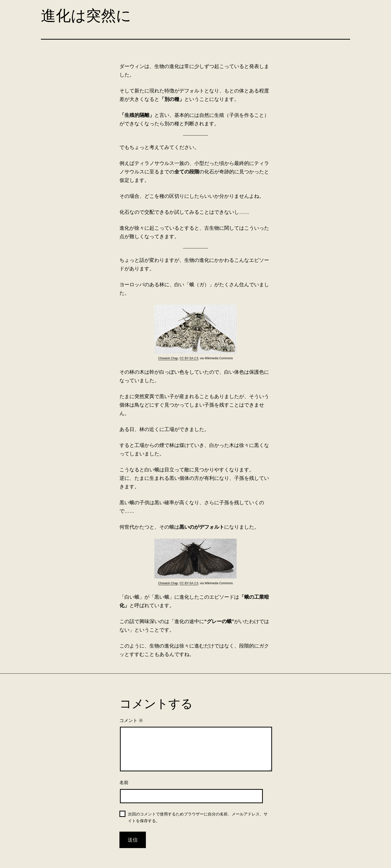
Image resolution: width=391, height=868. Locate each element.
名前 (124, 783)
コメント (131, 721)
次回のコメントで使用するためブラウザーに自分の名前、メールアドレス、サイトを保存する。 (198, 817)
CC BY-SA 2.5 (189, 358)
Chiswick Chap (168, 358)
